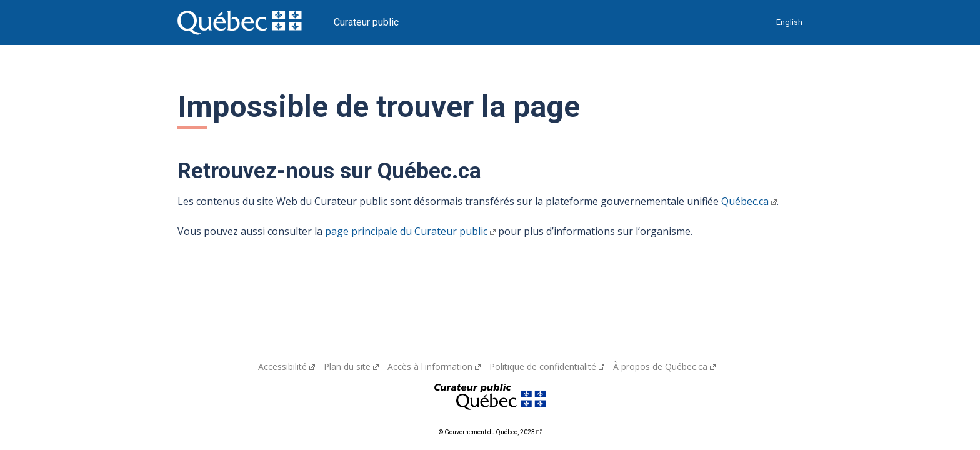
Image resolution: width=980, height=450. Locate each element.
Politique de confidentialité (547, 367)
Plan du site (351, 367)
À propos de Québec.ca (664, 367)
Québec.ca (749, 201)
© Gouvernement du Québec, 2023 (490, 432)
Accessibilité (287, 367)
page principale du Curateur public (410, 231)
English (789, 22)
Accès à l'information (434, 367)
